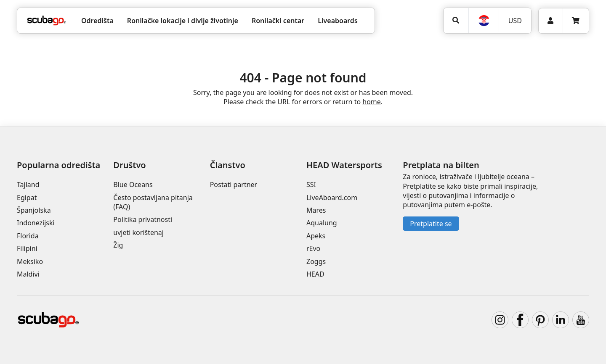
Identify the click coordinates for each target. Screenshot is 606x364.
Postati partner (234, 185)
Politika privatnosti (143, 219)
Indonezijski (36, 223)
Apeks (316, 236)
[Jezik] (484, 21)
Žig (118, 245)
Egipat (27, 198)
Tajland (28, 185)
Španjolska (34, 210)
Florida (28, 236)
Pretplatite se (431, 224)
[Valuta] (515, 21)
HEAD (315, 274)
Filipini (27, 248)
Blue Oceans (133, 185)
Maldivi (28, 274)
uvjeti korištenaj (138, 232)
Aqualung (322, 223)
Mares (316, 210)
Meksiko (30, 261)
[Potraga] (456, 20)
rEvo (313, 248)
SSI (311, 185)
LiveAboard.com (332, 198)
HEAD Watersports (344, 165)
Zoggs (316, 261)
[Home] (47, 21)
